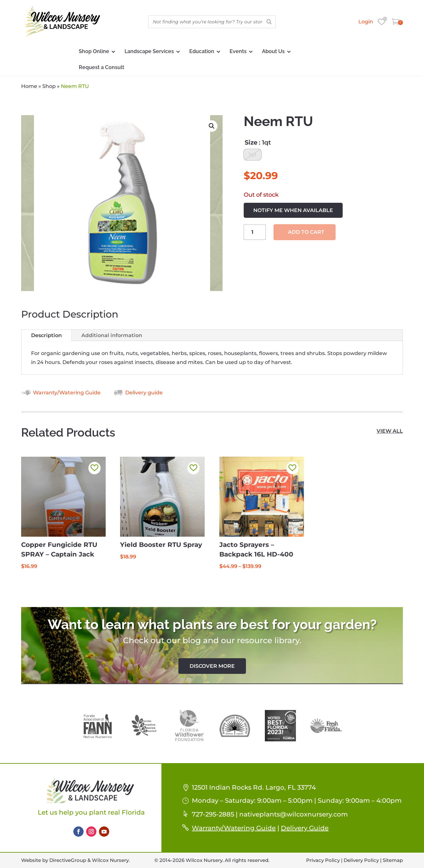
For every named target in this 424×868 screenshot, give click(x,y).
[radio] (253, 155)
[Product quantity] (255, 234)
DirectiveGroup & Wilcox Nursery (89, 860)
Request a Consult (102, 67)
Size (251, 142)
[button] (212, 126)
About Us (273, 51)
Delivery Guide (305, 828)
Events (238, 51)
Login (366, 22)
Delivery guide (144, 393)
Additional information (112, 335)
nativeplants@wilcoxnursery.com (294, 814)
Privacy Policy (323, 860)
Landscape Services (149, 51)
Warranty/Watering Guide (67, 393)
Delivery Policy (361, 860)
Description (46, 335)
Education (202, 51)
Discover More (212, 666)
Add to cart (306, 234)
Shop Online (94, 51)
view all (390, 431)
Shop (49, 86)
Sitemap (393, 860)
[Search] (269, 22)
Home (29, 86)
